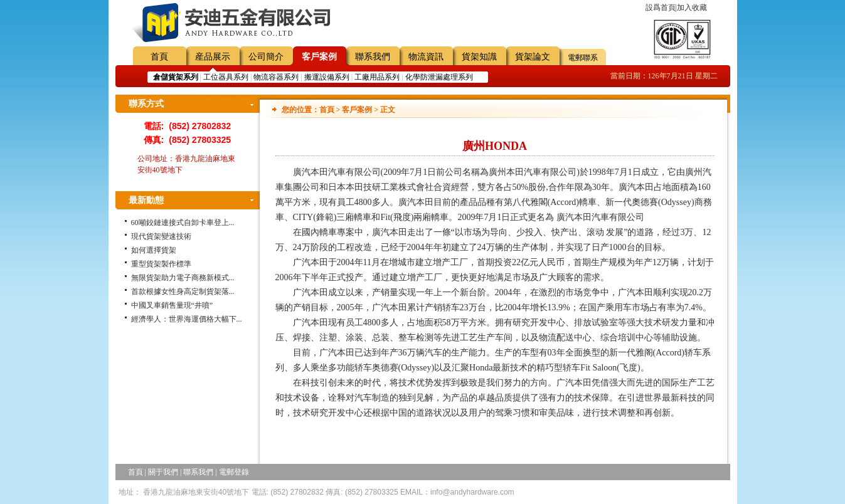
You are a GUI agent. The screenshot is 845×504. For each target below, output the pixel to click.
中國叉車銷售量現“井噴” (172, 305)
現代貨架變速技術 (161, 236)
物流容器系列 (276, 77)
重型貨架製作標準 (161, 264)
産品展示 (213, 57)
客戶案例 (319, 57)
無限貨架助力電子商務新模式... (183, 278)
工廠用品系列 (377, 77)
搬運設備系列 (327, 77)
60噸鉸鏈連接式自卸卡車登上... (183, 223)
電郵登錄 (234, 472)
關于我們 (163, 472)
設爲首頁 (661, 8)
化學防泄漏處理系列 (439, 77)
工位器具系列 (226, 77)
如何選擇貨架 (154, 250)
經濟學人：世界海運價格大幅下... (187, 319)
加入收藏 (692, 8)
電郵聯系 (583, 58)
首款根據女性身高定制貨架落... (183, 291)
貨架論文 (533, 57)
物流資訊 (426, 57)
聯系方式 (146, 104)
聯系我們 (373, 57)
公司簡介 (266, 57)
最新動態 (146, 200)
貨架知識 (479, 57)
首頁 (159, 57)
